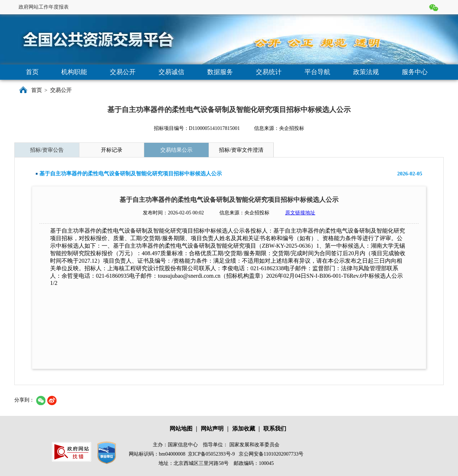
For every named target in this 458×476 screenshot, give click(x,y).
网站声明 (212, 429)
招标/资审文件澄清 (241, 150)
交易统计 (269, 72)
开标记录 (112, 150)
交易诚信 (171, 72)
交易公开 (123, 72)
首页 (32, 72)
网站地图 (181, 429)
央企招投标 (292, 128)
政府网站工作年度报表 (44, 7)
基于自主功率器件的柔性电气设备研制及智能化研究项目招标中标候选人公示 (131, 174)
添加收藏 (244, 429)
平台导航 (317, 72)
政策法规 (366, 72)
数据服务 (220, 72)
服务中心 (415, 72)
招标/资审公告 (47, 150)
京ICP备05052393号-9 (211, 454)
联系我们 (275, 429)
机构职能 (74, 72)
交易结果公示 (176, 150)
